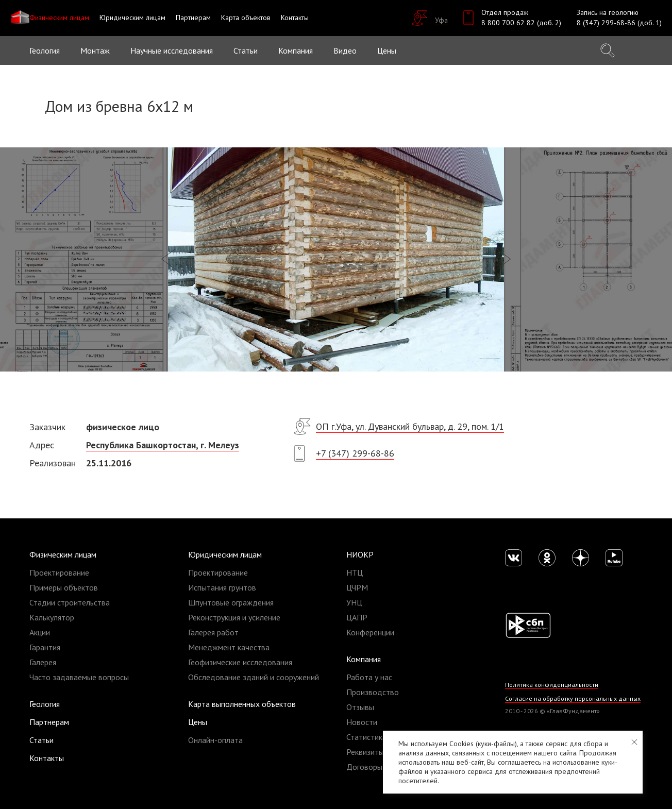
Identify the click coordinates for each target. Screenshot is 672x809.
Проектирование (59, 572)
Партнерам (49, 722)
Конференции (370, 632)
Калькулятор (52, 617)
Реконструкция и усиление (234, 617)
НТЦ (355, 572)
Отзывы (360, 707)
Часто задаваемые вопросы (79, 677)
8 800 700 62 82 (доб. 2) (521, 23)
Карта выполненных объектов (242, 704)
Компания (364, 659)
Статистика (366, 737)
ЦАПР (357, 617)
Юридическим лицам (225, 554)
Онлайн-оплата (215, 740)
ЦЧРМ (357, 587)
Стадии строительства (70, 602)
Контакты (47, 758)
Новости (362, 722)
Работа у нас (369, 677)
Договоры (364, 767)
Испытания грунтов (222, 587)
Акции (40, 632)
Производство (373, 692)
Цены (198, 722)
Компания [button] (296, 50)
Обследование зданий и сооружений (254, 677)
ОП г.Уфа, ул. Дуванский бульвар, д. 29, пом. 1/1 (410, 426)
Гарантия (45, 647)
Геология (45, 50)
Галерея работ (213, 632)
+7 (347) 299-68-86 (355, 453)
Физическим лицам (63, 554)
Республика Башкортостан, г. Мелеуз (163, 445)
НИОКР (360, 554)
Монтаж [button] (95, 50)
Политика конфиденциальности (552, 685)
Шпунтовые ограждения (231, 602)
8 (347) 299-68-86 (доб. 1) (619, 23)
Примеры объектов (64, 587)
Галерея (43, 662)
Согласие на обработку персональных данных (573, 698)
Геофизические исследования (240, 662)
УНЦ (354, 602)
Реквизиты (365, 752)
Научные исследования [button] (172, 50)
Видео (345, 50)
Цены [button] (387, 50)
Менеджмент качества (229, 647)
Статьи (246, 50)
